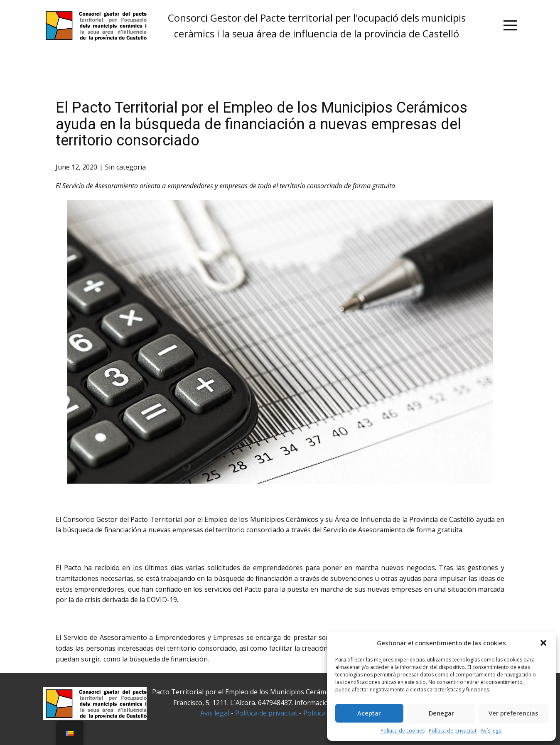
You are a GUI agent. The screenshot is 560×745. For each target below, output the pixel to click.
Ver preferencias (513, 713)
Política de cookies (403, 731)
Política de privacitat (453, 731)
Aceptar (369, 713)
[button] (543, 643)
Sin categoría (125, 167)
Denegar (441, 713)
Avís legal (492, 731)
